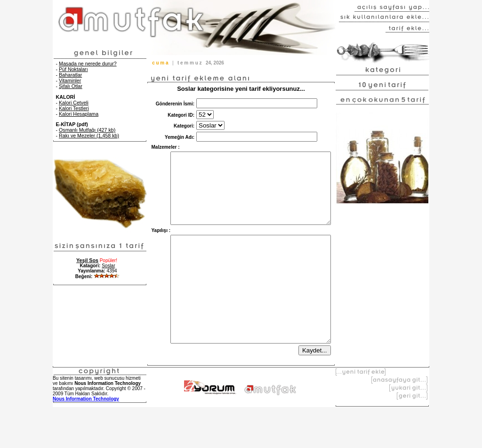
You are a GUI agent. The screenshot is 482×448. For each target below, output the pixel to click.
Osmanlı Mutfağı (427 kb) (87, 130)
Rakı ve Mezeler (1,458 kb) (89, 136)
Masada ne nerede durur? (88, 64)
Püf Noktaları (73, 69)
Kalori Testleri (74, 108)
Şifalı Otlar (71, 86)
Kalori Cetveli (74, 103)
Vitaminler (70, 80)
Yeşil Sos (87, 260)
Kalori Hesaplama (79, 114)
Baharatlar (70, 75)
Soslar (108, 266)
